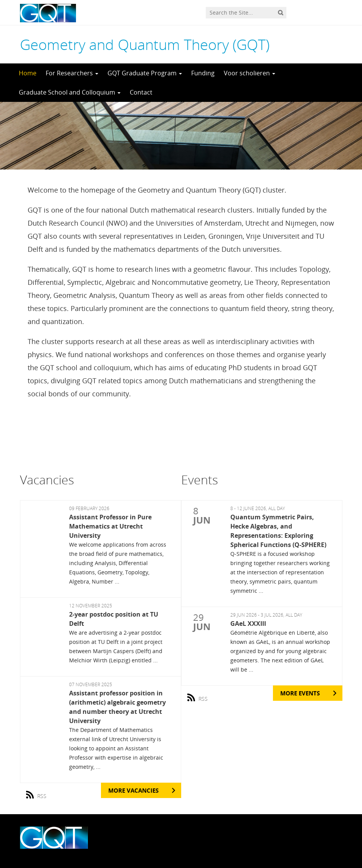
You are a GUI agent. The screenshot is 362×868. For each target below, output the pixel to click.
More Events (300, 693)
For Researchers (72, 73)
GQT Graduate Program (145, 73)
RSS (39, 793)
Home (28, 73)
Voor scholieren (250, 73)
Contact (141, 92)
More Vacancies (133, 790)
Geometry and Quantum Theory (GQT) (145, 44)
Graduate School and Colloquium (70, 92)
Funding (203, 73)
